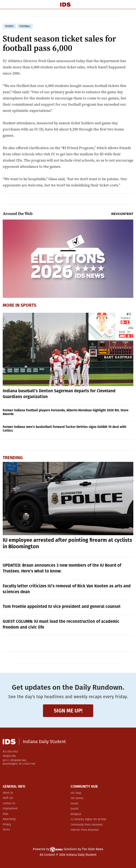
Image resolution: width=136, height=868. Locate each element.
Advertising (9, 819)
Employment (10, 809)
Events (74, 804)
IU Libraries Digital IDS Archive (88, 819)
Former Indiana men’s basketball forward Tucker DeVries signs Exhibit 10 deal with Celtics (64, 429)
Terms (6, 830)
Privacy (7, 825)
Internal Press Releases (85, 830)
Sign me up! (68, 711)
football (25, 26)
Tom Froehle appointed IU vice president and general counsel (62, 606)
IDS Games (77, 798)
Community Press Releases (87, 825)
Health (75, 809)
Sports (28, 305)
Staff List (8, 798)
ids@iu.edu (9, 756)
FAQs (6, 814)
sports (9, 26)
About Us (8, 793)
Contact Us (9, 803)
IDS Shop (76, 793)
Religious (76, 814)
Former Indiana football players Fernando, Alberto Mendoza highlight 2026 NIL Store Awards (66, 412)
